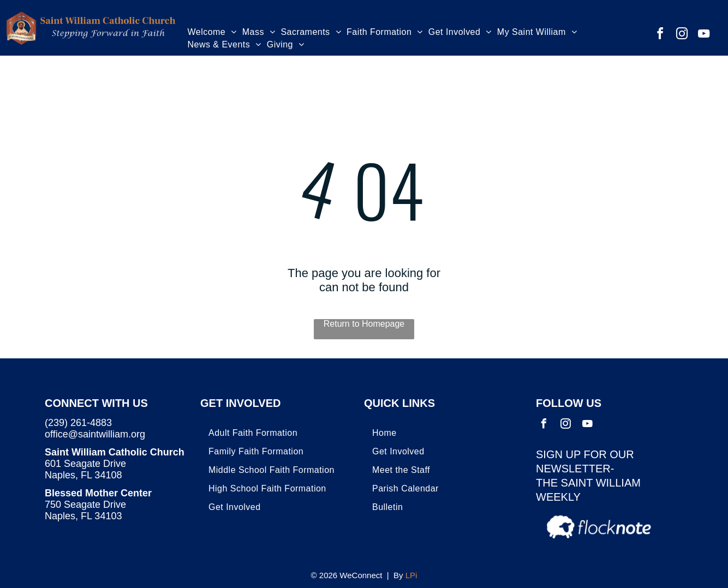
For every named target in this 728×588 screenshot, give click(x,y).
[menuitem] (212, 34)
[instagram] (682, 35)
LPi (411, 575)
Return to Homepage (364, 324)
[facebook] (660, 35)
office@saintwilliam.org (95, 434)
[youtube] (703, 35)
